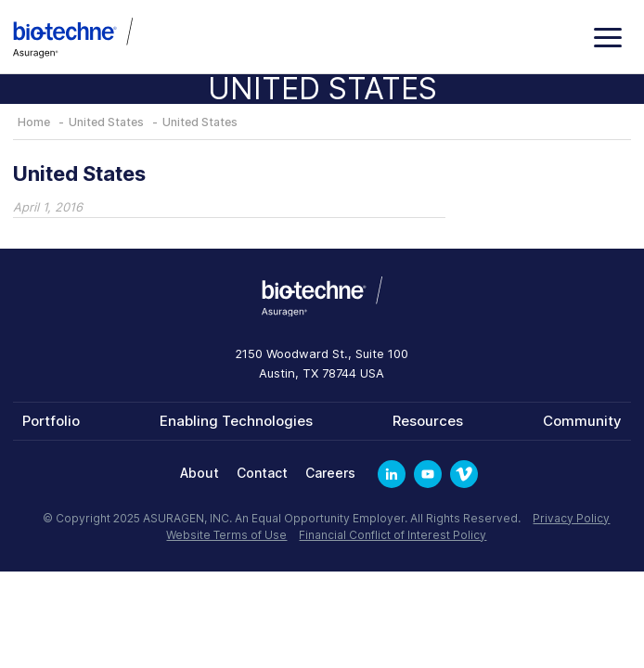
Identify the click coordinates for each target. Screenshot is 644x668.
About (200, 473)
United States (106, 122)
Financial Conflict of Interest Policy (393, 535)
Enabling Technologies (236, 421)
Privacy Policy (571, 518)
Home (34, 122)
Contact (262, 473)
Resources (428, 421)
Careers (330, 473)
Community (582, 421)
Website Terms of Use (226, 535)
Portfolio (51, 421)
